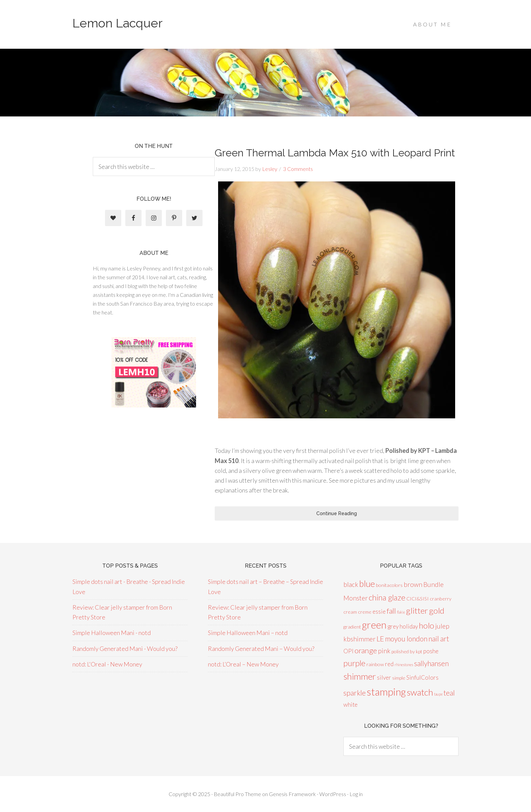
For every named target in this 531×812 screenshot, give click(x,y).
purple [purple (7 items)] (354, 663)
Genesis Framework (292, 794)
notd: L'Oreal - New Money (107, 664)
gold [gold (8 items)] (437, 610)
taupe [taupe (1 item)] (438, 694)
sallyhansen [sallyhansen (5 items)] (431, 663)
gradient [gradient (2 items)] (352, 627)
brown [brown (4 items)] (413, 584)
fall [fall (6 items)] (391, 611)
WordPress (333, 794)
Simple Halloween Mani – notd (248, 633)
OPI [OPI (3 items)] (348, 651)
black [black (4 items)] (351, 584)
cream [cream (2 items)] (350, 612)
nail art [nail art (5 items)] (439, 639)
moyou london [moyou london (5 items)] (406, 639)
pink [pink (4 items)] (384, 651)
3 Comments (298, 169)
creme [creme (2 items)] (365, 612)
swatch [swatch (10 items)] (420, 692)
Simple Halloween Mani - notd (112, 633)
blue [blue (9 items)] (367, 584)
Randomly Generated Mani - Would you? (125, 649)
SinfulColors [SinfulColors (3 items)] (422, 677)
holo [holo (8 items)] (427, 625)
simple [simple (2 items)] (399, 678)
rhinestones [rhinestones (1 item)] (404, 665)
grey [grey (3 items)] (393, 626)
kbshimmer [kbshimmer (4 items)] (359, 639)
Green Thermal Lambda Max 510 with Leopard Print (335, 153)
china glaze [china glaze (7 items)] (387, 597)
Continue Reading (337, 513)
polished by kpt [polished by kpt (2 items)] (407, 651)
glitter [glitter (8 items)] (417, 610)
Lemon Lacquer (118, 23)
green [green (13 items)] (374, 625)
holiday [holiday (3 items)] (409, 626)
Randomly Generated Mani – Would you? (261, 649)
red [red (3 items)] (389, 664)
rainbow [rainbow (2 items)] (375, 664)
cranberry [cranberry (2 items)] (441, 599)
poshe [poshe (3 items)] (431, 651)
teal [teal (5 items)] (449, 693)
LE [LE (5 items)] (380, 639)
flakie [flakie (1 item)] (401, 612)
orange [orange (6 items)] (366, 650)
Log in (356, 794)
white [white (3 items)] (351, 705)
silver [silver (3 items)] (384, 677)
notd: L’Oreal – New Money (243, 664)
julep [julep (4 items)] (442, 626)
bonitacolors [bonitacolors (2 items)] (389, 585)
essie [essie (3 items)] (379, 611)
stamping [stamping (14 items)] (386, 692)
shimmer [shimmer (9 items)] (360, 676)
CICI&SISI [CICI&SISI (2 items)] (418, 599)
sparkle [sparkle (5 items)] (355, 693)
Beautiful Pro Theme (237, 794)
